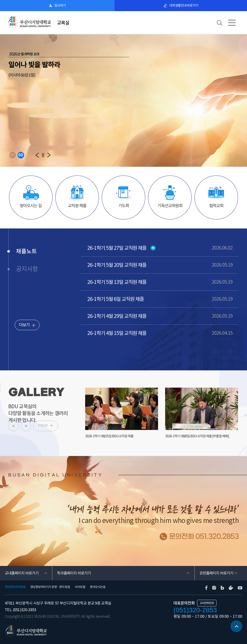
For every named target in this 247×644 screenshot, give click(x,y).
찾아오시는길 (98, 587)
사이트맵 (80, 587)
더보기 (24, 325)
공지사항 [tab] (27, 269)
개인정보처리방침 (15, 587)
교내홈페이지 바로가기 (22, 573)
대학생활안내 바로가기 (184, 5)
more (43, 425)
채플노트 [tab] (26, 251)
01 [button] (13, 155)
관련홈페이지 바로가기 (216, 573)
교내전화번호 (207, 603)
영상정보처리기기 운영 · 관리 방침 (50, 587)
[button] (37, 155)
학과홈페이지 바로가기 (74, 573)
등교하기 (60, 5)
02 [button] (21, 155)
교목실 (63, 23)
